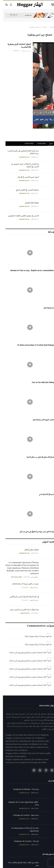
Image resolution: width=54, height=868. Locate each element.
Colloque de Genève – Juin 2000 (23, 816)
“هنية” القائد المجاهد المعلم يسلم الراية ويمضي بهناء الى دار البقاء (27, 653)
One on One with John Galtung (40, 383)
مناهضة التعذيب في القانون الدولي (24, 190)
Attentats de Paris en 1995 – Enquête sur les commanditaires (29, 271)
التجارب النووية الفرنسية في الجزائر (41, 420)
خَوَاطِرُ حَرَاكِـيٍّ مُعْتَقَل (29, 550)
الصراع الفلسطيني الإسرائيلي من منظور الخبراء (37, 457)
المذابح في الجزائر (46, 308)
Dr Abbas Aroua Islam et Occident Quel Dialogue (33, 346)
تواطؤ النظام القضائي (29, 203)
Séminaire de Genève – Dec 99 (23, 842)
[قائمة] (50, 5)
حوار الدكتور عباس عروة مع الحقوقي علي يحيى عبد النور (34, 532)
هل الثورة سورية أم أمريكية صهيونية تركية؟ (35, 637)
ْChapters (38, 144)
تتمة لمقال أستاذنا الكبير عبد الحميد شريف (21, 610)
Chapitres (26, 144)
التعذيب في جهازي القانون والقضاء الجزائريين (20, 216)
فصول (48, 144)
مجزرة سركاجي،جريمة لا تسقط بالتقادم (22, 584)
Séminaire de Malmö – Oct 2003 (23, 790)
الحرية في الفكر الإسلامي (44, 495)
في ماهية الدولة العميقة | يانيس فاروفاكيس (21, 597)
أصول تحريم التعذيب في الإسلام (25, 177)
